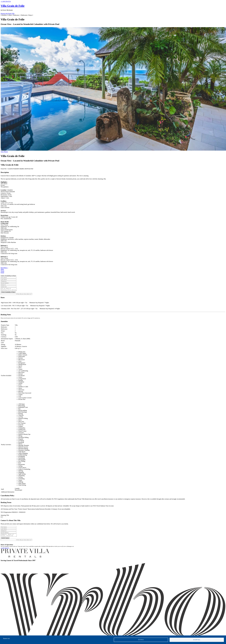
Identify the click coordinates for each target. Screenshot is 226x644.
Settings (141, 640)
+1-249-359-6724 (5, 549)
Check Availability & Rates (8, 293)
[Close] (2, 518)
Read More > (4, 268)
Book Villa (11, 14)
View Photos (4, 152)
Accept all (197, 640)
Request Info (4, 14)
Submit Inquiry (5, 539)
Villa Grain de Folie (13, 6)
